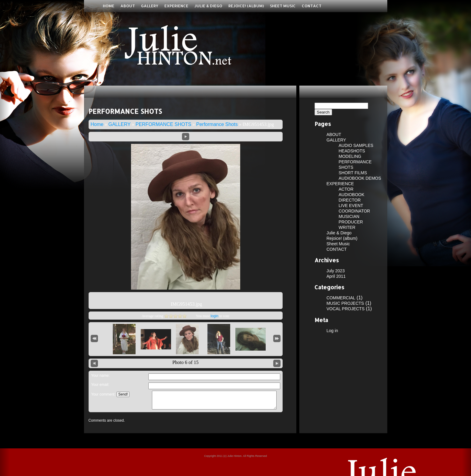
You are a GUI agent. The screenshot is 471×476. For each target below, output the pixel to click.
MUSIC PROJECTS (345, 303)
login (215, 316)
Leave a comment (185, 375)
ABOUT (128, 6)
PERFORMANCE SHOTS (163, 124)
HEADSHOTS (352, 151)
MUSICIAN (349, 216)
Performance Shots (217, 124)
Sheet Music (283, 6)
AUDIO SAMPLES (356, 145)
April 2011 (336, 276)
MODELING (350, 156)
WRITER (347, 227)
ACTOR (346, 189)
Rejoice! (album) (246, 6)
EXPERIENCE (176, 6)
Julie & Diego (208, 6)
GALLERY (150, 6)
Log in (332, 331)
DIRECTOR (350, 200)
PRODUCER (351, 222)
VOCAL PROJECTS (346, 309)
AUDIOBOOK (352, 195)
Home (109, 6)
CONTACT (312, 6)
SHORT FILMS (353, 173)
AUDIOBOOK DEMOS (360, 178)
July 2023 (336, 271)
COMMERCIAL (341, 298)
